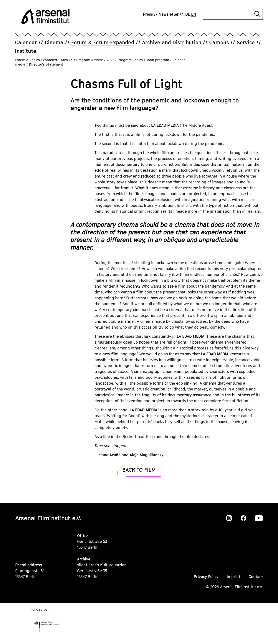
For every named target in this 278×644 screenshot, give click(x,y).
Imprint (233, 577)
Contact (256, 577)
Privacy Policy (206, 577)
